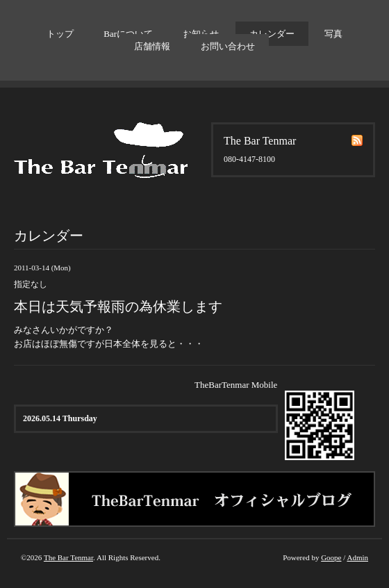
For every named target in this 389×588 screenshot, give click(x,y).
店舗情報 (152, 46)
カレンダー (272, 34)
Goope (331, 557)
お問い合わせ (228, 46)
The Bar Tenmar (68, 557)
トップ (60, 34)
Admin (357, 557)
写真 (333, 34)
